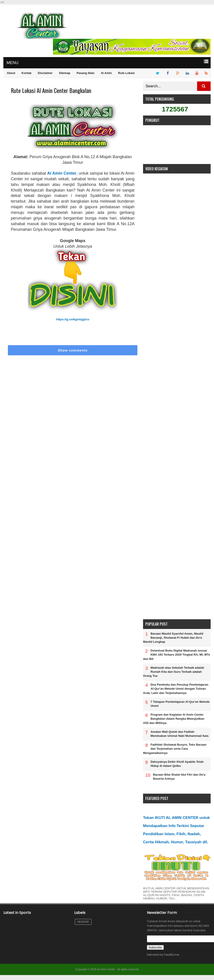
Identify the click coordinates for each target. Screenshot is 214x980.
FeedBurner (172, 955)
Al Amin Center (62, 173)
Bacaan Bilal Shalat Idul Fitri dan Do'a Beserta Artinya (179, 777)
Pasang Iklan (85, 73)
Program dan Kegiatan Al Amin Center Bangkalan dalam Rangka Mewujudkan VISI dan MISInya (174, 719)
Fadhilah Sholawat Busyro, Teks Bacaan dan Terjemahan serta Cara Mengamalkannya (175, 749)
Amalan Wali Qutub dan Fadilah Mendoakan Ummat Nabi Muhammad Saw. (180, 734)
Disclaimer (45, 73)
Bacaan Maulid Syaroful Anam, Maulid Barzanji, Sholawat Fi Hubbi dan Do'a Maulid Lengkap (173, 638)
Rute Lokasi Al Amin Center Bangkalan (51, 90)
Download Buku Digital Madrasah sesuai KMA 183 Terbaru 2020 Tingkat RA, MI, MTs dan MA (176, 655)
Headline (83, 922)
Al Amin (106, 73)
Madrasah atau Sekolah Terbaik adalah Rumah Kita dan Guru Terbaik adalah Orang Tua (174, 672)
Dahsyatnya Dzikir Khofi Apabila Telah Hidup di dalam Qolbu (177, 764)
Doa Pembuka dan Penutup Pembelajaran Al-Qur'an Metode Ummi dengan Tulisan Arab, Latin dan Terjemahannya (176, 689)
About (11, 73)
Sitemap (65, 73)
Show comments (73, 350)
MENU (13, 63)
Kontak (27, 73)
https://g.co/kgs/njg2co (73, 319)
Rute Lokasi (126, 73)
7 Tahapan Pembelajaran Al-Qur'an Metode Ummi (180, 704)
